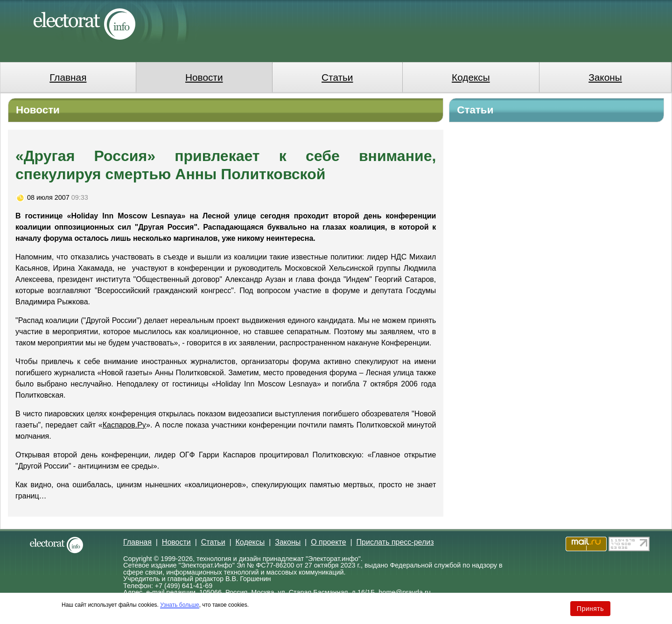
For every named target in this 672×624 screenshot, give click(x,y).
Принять (590, 609)
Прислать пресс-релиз (395, 542)
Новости (204, 77)
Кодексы (471, 77)
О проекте (328, 542)
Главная (68, 77)
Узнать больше (179, 605)
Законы (605, 77)
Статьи (337, 77)
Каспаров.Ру (124, 425)
